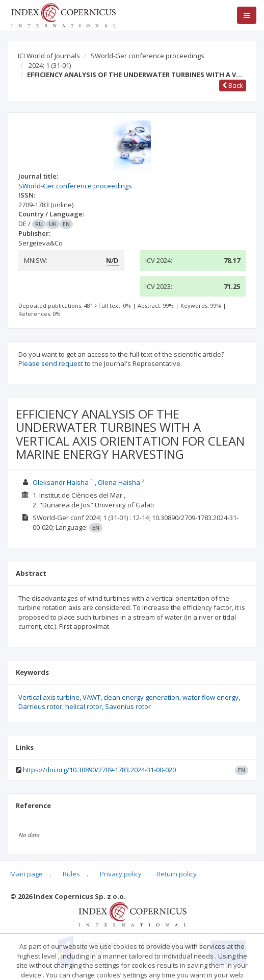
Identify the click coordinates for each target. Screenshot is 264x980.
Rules (71, 874)
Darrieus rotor (40, 706)
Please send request (51, 363)
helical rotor (84, 706)
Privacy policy (121, 874)
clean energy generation (141, 697)
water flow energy (210, 697)
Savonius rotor (128, 706)
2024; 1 (50, 65)
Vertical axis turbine (49, 697)
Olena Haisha (119, 482)
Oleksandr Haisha (61, 482)
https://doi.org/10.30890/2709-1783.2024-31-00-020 (99, 770)
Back (233, 85)
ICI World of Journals (49, 56)
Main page (27, 874)
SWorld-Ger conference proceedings (148, 56)
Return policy (177, 874)
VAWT (91, 697)
